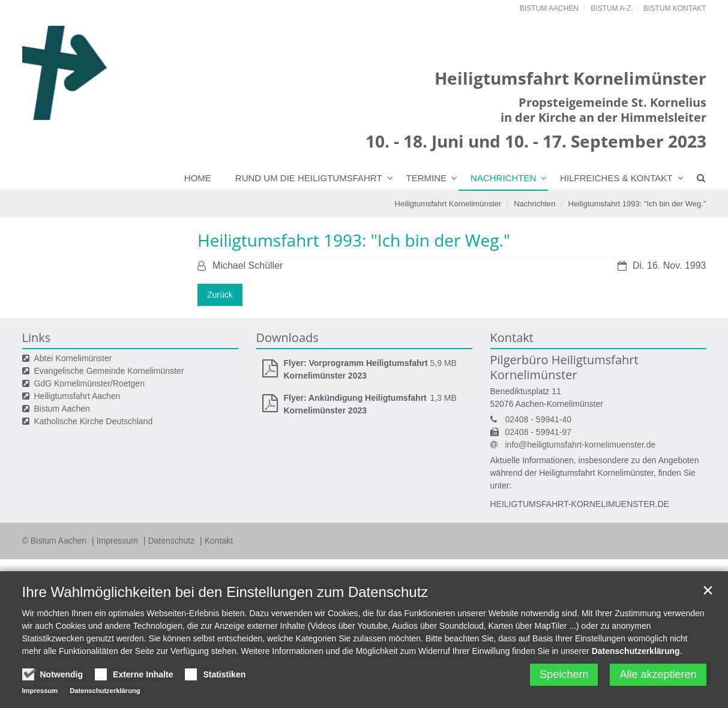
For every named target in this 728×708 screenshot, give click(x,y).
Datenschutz (172, 541)
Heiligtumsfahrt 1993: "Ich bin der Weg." (637, 204)
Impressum (119, 541)
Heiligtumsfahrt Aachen (77, 396)
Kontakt (219, 541)
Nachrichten (503, 178)
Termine (427, 178)
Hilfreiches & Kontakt (616, 178)
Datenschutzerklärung (636, 651)
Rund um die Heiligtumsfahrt (309, 178)
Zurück (220, 295)
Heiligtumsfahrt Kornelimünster (448, 204)
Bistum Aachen (549, 8)
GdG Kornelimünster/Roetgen (89, 383)
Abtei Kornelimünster (73, 358)
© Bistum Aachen (56, 541)
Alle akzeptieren (658, 674)
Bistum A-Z (611, 8)
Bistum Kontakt (675, 8)
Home (198, 178)
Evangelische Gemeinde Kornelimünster (109, 371)
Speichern (564, 674)
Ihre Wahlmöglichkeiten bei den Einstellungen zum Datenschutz (225, 592)
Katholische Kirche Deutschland (94, 421)
